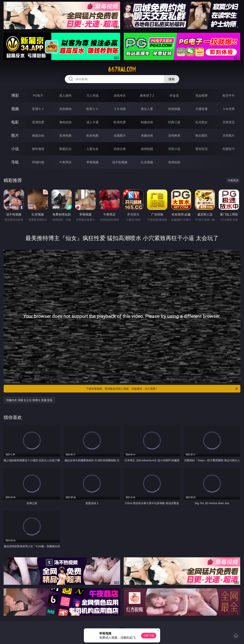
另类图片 (229, 135)
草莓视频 (92, 162)
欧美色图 (92, 135)
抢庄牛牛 (229, 95)
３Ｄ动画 (120, 109)
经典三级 (174, 122)
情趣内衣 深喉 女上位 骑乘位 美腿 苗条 (29, 400)
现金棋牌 (201, 95)
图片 (15, 135)
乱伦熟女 (201, 122)
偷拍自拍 (65, 122)
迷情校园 (147, 149)
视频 (15, 109)
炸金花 (174, 95)
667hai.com (122, 69)
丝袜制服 (174, 109)
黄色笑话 (201, 149)
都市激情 (38, 149)
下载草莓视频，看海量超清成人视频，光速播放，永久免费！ (162, 389)
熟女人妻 (147, 109)
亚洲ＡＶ (38, 109)
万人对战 (92, 95)
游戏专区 (120, 95)
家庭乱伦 (65, 149)
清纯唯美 (174, 135)
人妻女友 (92, 149)
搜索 (172, 79)
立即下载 (149, 636)
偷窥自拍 (38, 135)
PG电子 (38, 95)
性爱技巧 (229, 149)
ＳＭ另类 (229, 109)
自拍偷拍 (65, 109)
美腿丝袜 (147, 135)
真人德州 (65, 95)
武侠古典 (120, 149)
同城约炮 (38, 162)
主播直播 (201, 109)
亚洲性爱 (38, 122)
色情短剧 (174, 162)
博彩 (15, 95)
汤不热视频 (120, 162)
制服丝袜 (147, 122)
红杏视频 (147, 162)
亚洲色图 (65, 135)
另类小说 (174, 149)
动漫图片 (120, 135)
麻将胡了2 (147, 95)
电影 (15, 122)
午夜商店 (65, 162)
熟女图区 (201, 135)
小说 (15, 149)
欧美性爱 (120, 122)
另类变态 (229, 122)
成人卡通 (92, 122)
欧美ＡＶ (92, 109)
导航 (15, 162)
